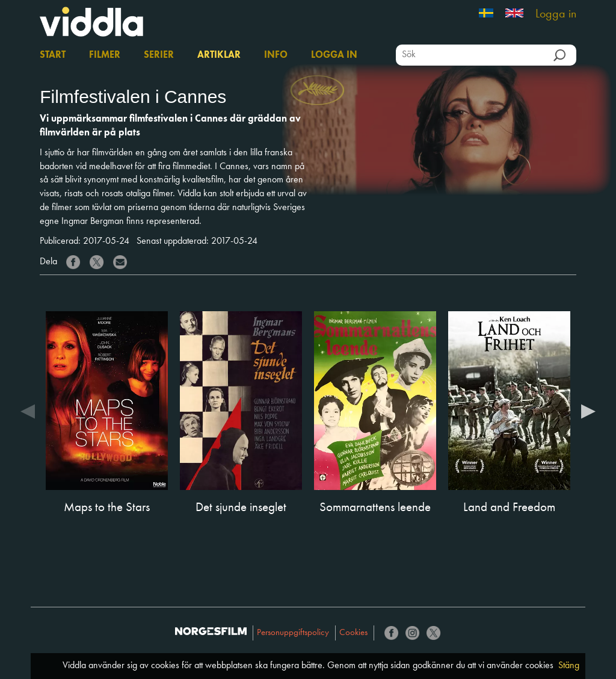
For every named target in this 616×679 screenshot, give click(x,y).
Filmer (105, 55)
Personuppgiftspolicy (293, 633)
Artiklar (219, 55)
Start (53, 55)
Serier (159, 55)
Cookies (353, 633)
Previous (28, 411)
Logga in (556, 14)
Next (588, 411)
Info (276, 55)
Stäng (569, 666)
